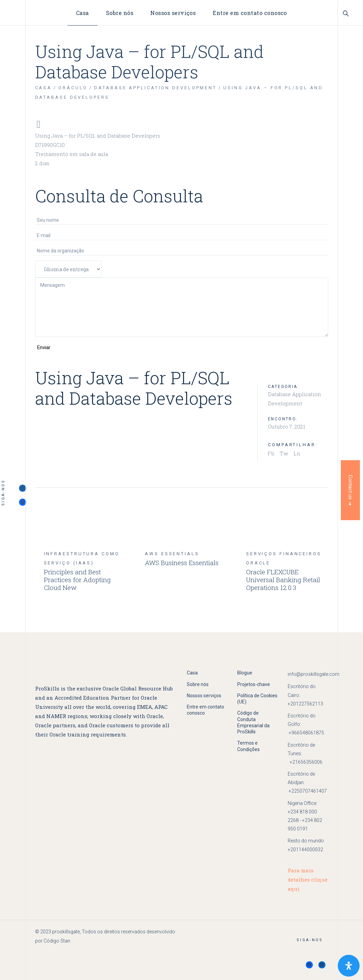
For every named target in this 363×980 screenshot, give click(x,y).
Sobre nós (198, 684)
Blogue (245, 673)
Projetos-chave (254, 684)
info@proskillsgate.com (314, 674)
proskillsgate (66, 932)
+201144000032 (305, 850)
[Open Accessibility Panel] (349, 966)
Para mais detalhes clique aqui (308, 880)
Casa (192, 673)
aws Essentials (172, 554)
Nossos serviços (204, 696)
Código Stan (57, 941)
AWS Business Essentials (182, 563)
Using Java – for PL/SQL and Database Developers (98, 136)
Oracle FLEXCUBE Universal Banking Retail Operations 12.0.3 (283, 580)
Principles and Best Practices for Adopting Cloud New (77, 580)
